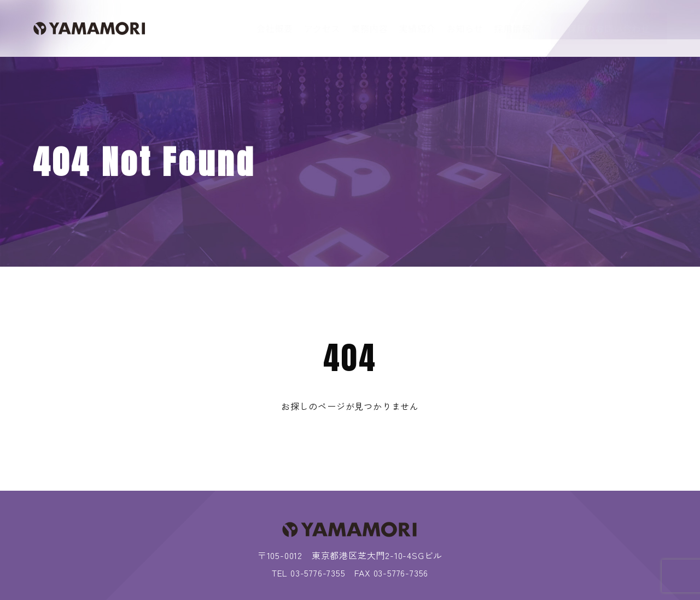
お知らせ (465, 28)
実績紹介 (417, 28)
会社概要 (275, 28)
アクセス (322, 28)
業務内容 (369, 28)
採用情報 (513, 28)
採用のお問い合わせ (609, 28)
